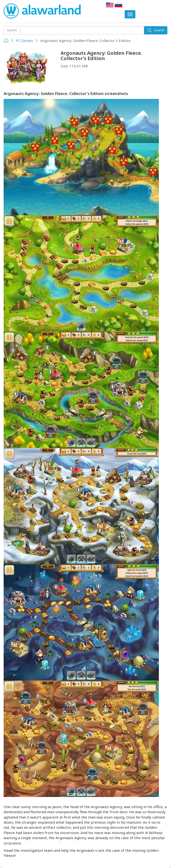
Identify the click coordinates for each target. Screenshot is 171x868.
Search (156, 30)
